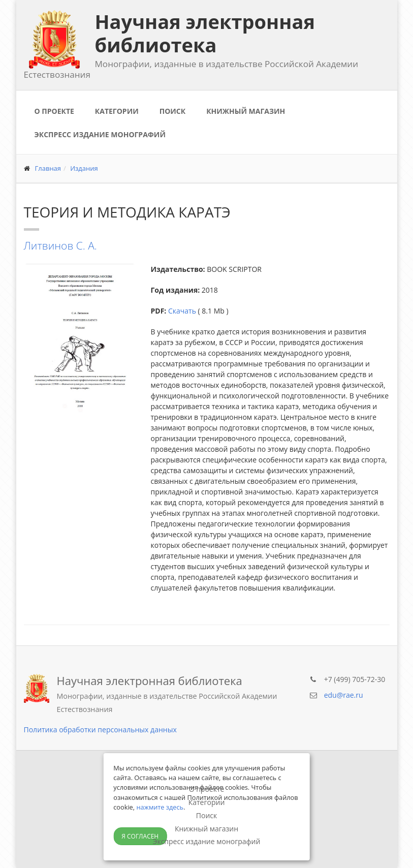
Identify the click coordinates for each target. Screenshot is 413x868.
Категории (117, 111)
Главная (48, 168)
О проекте (54, 111)
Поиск (172, 111)
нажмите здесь (160, 807)
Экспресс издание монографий (100, 134)
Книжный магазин (246, 111)
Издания (84, 168)
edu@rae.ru (344, 695)
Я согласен (140, 836)
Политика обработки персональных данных (100, 730)
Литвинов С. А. (60, 245)
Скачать (182, 311)
